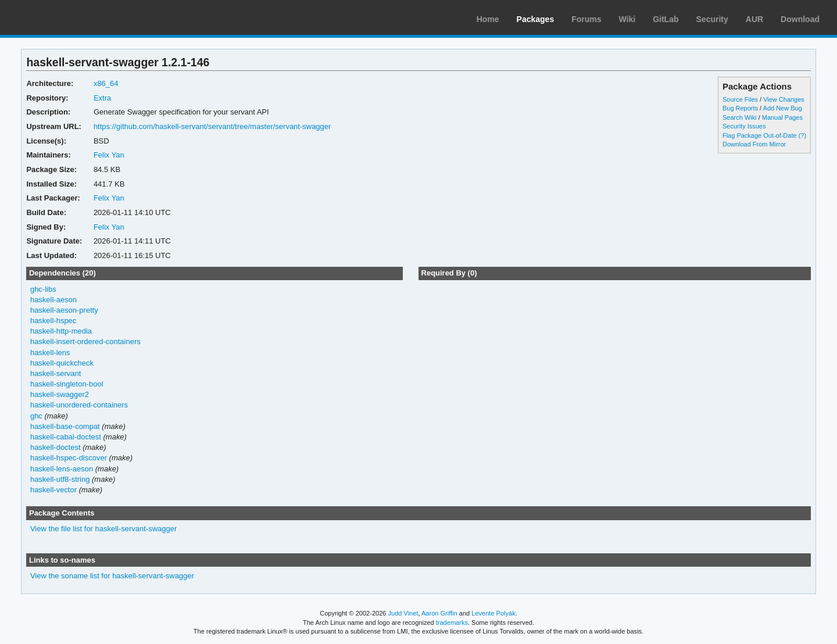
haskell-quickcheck (62, 363)
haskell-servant (56, 373)
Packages (536, 19)
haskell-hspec (53, 321)
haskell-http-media (61, 331)
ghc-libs (43, 289)
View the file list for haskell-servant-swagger (103, 529)
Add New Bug (783, 108)
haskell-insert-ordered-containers (85, 341)
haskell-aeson (53, 300)
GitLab (666, 19)
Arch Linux (64, 17)
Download (800, 19)
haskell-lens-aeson (62, 469)
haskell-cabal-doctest (66, 437)
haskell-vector (53, 490)
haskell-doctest (56, 447)
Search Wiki (740, 117)
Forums (586, 19)
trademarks (452, 622)
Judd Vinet (403, 613)
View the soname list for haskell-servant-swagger (112, 576)
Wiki (627, 19)
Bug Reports (740, 108)
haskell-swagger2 (60, 394)
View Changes (784, 99)
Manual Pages (782, 117)
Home (488, 19)
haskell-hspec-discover (69, 458)
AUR (754, 19)
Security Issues (744, 126)
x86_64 (106, 83)
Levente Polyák (493, 613)
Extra (102, 98)
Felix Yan (109, 155)
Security (712, 19)
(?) (802, 135)
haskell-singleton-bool (67, 384)
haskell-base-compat (65, 426)
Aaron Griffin (439, 613)
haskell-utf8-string (60, 479)
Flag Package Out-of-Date (760, 135)
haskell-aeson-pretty (64, 310)
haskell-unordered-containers (79, 405)
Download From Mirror (754, 144)
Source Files (740, 99)
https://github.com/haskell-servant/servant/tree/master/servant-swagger (212, 126)
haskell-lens (50, 353)
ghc (36, 416)
